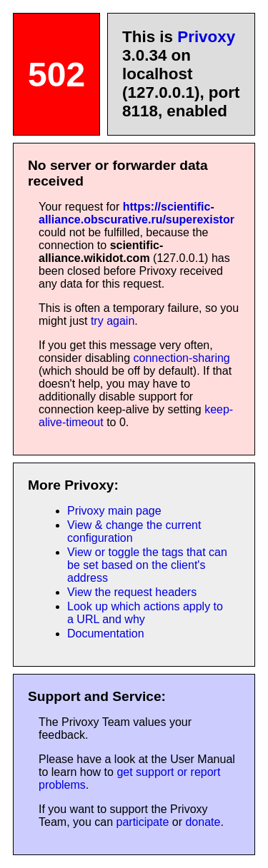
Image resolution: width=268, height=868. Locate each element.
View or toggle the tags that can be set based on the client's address (147, 565)
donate (203, 822)
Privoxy (206, 37)
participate (143, 822)
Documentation (106, 634)
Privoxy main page (114, 511)
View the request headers (132, 592)
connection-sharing (182, 358)
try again (113, 321)
